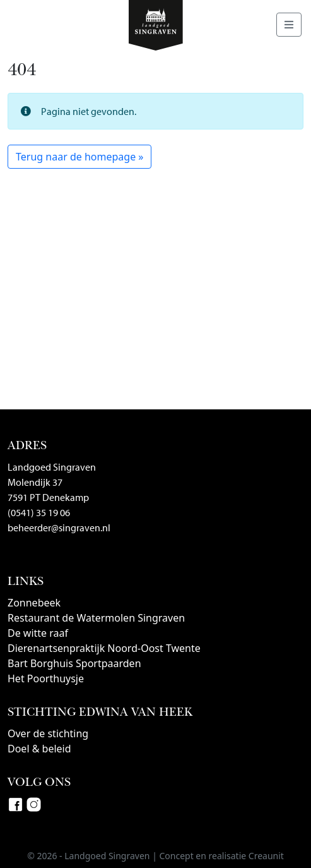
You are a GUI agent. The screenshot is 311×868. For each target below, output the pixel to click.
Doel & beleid (39, 749)
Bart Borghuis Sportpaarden (74, 663)
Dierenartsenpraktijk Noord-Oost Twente (104, 648)
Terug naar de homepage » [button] (79, 157)
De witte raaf (38, 633)
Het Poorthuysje (46, 678)
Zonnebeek (34, 603)
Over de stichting (48, 733)
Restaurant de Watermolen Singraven (96, 618)
